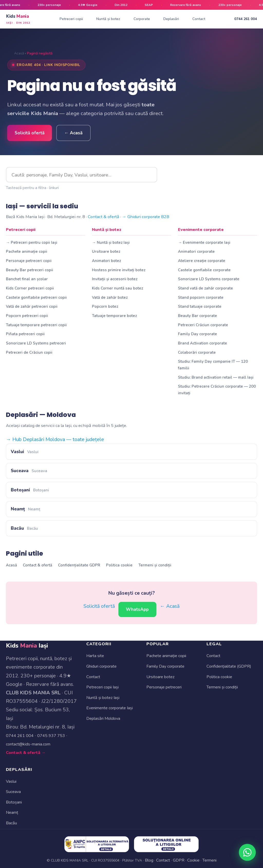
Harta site (95, 656)
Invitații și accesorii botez (115, 279)
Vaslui (25, 452)
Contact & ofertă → (26, 753)
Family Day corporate (198, 334)
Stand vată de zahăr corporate (205, 288)
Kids (18, 19)
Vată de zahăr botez (110, 297)
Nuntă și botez (108, 19)
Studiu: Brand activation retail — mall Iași (216, 377)
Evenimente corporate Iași (110, 708)
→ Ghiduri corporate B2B (146, 217)
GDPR (179, 860)
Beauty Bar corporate (198, 316)
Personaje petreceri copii (29, 261)
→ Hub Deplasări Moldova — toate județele (55, 439)
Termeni (209, 860)
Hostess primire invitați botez (119, 270)
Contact (199, 19)
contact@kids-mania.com (28, 744)
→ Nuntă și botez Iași (111, 242)
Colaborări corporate (197, 352)
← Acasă (73, 133)
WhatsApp (137, 609)
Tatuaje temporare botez (114, 316)
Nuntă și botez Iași (103, 698)
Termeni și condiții (155, 565)
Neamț (25, 509)
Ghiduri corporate (101, 666)
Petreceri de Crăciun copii (29, 352)
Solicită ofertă (30, 133)
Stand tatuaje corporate (200, 306)
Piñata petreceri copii (25, 334)
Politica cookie (119, 565)
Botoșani (30, 490)
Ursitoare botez (106, 251)
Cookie (193, 860)
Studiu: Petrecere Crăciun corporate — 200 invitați (217, 390)
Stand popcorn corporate (201, 297)
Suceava (29, 471)
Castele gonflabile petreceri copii (36, 297)
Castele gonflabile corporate (204, 270)
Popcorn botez (105, 306)
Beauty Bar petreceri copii (30, 270)
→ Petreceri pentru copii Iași (32, 242)
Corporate (142, 19)
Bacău (24, 528)
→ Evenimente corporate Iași (204, 242)
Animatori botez (106, 261)
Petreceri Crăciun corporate (203, 325)
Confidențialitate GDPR (79, 565)
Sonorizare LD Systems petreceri (36, 343)
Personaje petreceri (164, 687)
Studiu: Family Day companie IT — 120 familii (213, 365)
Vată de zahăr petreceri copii (32, 306)
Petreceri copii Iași (102, 687)
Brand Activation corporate (203, 343)
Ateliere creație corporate (202, 261)
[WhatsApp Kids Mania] (247, 852)
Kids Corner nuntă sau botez (118, 288)
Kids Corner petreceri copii (30, 288)
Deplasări (171, 19)
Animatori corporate (196, 251)
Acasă (19, 53)
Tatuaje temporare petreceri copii (36, 325)
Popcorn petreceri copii (27, 316)
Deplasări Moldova (103, 718)
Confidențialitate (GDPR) (229, 666)
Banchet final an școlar (27, 279)
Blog (149, 860)
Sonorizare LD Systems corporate (209, 279)
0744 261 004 (246, 19)
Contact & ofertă (104, 217)
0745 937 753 (51, 736)
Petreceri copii (71, 19)
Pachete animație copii (27, 251)
